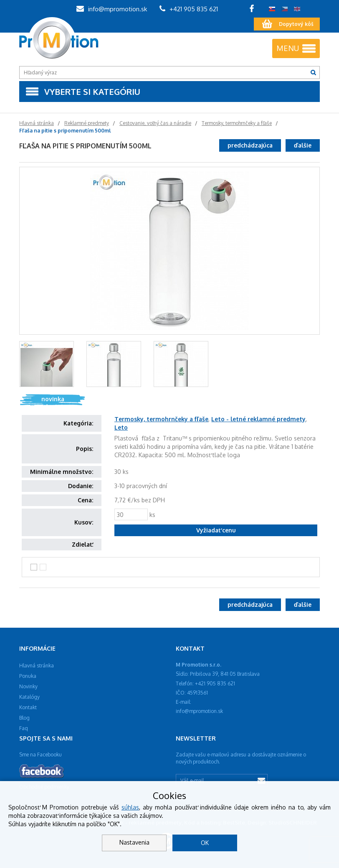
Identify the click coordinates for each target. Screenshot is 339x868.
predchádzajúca (250, 145)
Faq (24, 728)
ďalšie (303, 145)
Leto (121, 427)
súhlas (130, 807)
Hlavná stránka (37, 666)
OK (205, 843)
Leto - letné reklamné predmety (258, 419)
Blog (24, 718)
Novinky (28, 686)
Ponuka (28, 676)
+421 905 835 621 (189, 9)
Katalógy (29, 697)
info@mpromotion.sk (112, 9)
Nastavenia (134, 842)
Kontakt (28, 707)
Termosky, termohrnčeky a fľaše (161, 419)
